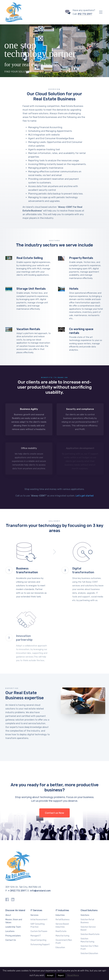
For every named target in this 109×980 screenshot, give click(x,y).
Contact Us (11, 940)
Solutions (85, 915)
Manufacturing (62, 936)
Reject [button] (61, 975)
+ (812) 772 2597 (17, 891)
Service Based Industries (62, 925)
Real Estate (61, 931)
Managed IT (36, 936)
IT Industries (62, 910)
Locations (10, 931)
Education (60, 947)
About (8, 915)
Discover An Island (15, 910)
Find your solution (18, 70)
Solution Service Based (88, 928)
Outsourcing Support (40, 944)
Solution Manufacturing (87, 940)
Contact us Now (54, 813)
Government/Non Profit (64, 942)
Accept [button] (50, 975)
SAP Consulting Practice (38, 925)
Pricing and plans (13, 936)
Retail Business (63, 920)
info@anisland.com (40, 891)
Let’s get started (85, 496)
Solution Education (89, 953)
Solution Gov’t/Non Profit (89, 948)
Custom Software (39, 931)
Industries (60, 915)
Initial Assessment (39, 920)
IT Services (36, 910)
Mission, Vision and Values (14, 921)
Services (34, 915)
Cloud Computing (38, 940)
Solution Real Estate (90, 934)
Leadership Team (13, 927)
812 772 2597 (85, 14)
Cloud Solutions (89, 910)
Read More (73, 975)
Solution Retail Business (87, 921)
